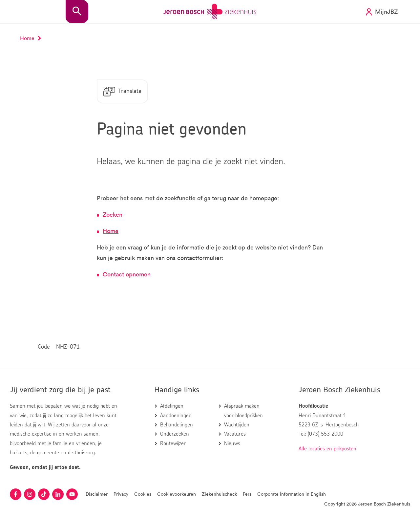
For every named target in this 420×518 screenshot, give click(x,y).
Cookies (143, 494)
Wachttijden (237, 425)
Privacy (121, 494)
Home (111, 231)
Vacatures (235, 434)
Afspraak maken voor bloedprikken (243, 411)
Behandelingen (177, 425)
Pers (247, 494)
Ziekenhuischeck (219, 494)
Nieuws (232, 443)
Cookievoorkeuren (177, 494)
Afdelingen (172, 406)
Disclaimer (97, 494)
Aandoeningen (176, 416)
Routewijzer (173, 443)
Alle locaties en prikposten (327, 449)
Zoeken (113, 214)
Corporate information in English (292, 494)
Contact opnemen (127, 274)
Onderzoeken (175, 434)
